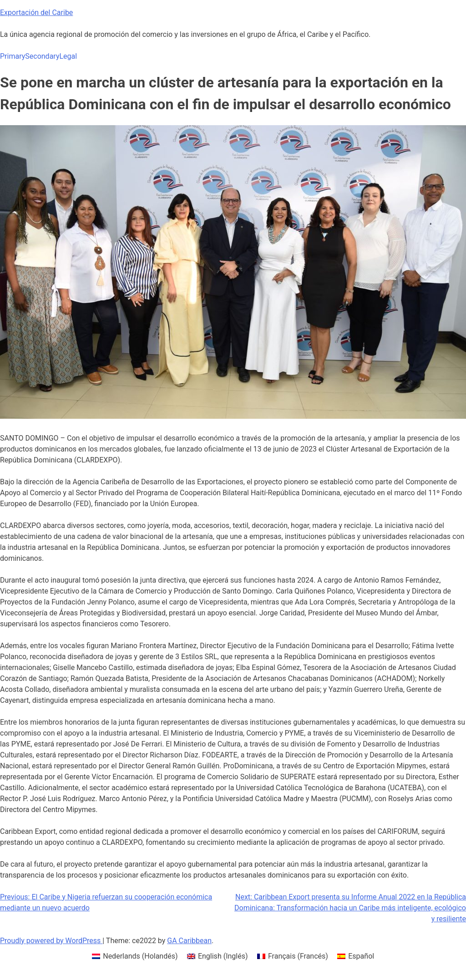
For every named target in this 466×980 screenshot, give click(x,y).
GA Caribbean (189, 941)
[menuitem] (135, 956)
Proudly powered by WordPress (51, 941)
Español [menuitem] (361, 956)
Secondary (42, 56)
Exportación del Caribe (36, 13)
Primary (13, 56)
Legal (68, 56)
